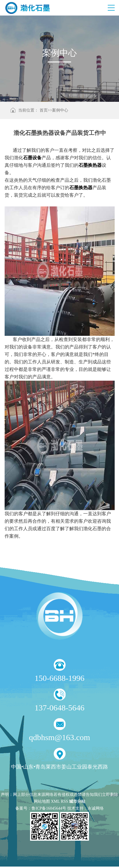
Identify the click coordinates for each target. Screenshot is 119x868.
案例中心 (60, 110)
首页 (44, 110)
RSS (65, 801)
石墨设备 (32, 158)
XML (55, 801)
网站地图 (42, 801)
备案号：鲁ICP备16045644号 (41, 808)
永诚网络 (96, 808)
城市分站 (77, 801)
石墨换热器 (81, 188)
